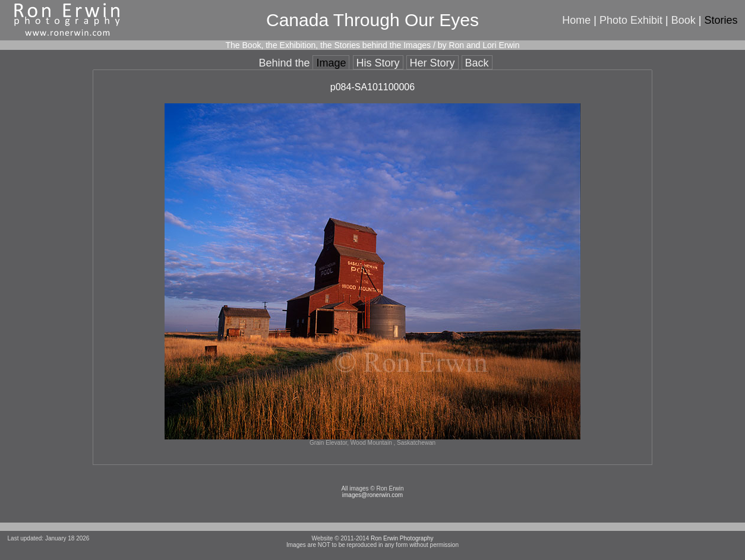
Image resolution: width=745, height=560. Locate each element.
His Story (378, 63)
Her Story (433, 63)
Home (576, 20)
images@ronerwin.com (372, 495)
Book (684, 20)
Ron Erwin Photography (402, 538)
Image (331, 63)
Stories (721, 20)
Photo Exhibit (631, 20)
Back (477, 63)
